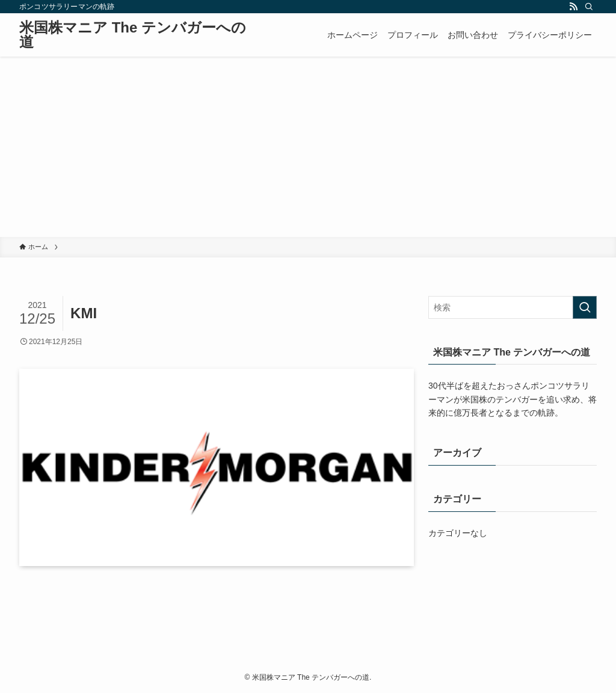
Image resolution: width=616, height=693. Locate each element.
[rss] (573, 7)
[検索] (589, 7)
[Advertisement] (308, 147)
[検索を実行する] (585, 307)
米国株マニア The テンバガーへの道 (133, 35)
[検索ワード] (513, 307)
